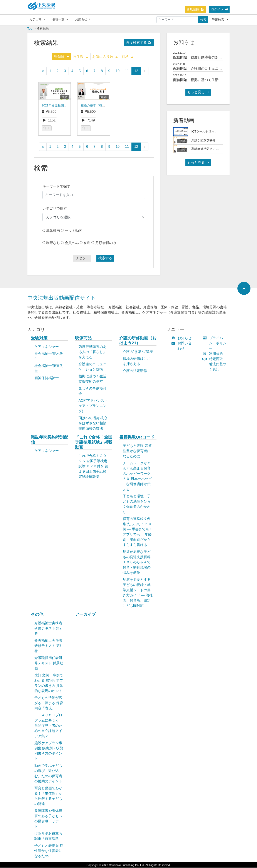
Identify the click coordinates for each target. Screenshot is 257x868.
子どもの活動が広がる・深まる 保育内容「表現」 (49, 703)
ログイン (219, 9)
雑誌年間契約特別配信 (50, 440)
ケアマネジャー (47, 347)
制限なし (53, 243)
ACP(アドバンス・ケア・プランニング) (93, 406)
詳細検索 (220, 20)
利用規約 (214, 354)
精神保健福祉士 (47, 378)
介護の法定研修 (135, 371)
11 (127, 71)
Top (30, 29)
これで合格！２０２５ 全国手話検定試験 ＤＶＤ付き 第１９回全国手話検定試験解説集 (93, 467)
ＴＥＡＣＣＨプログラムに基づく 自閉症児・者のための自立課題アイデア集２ (48, 726)
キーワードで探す (56, 187)
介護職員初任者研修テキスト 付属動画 (49, 663)
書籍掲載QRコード (137, 437)
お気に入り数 (105, 57)
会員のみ (72, 243)
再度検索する (139, 43)
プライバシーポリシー (215, 344)
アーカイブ (85, 615)
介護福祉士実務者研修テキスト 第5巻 (48, 646)
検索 (203, 20)
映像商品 (83, 338)
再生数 (81, 57)
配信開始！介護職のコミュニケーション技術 (208, 69)
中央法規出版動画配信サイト (62, 298)
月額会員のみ (106, 243)
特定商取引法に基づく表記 (215, 364)
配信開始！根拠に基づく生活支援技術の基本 (208, 80)
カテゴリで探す (55, 209)
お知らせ (83, 19)
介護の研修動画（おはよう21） (138, 341)
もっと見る (198, 92)
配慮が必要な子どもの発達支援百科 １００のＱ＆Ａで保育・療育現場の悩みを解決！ (139, 563)
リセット (82, 258)
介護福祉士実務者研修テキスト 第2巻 (48, 629)
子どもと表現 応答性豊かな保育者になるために (137, 451)
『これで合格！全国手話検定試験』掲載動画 (94, 442)
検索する (105, 258)
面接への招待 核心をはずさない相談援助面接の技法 (93, 424)
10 (118, 71)
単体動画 (53, 231)
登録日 (61, 57)
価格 (128, 57)
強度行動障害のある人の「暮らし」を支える (92, 352)
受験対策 (39, 338)
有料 (87, 243)
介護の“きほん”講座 (138, 352)
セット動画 (74, 231)
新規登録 (195, 9)
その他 (37, 615)
